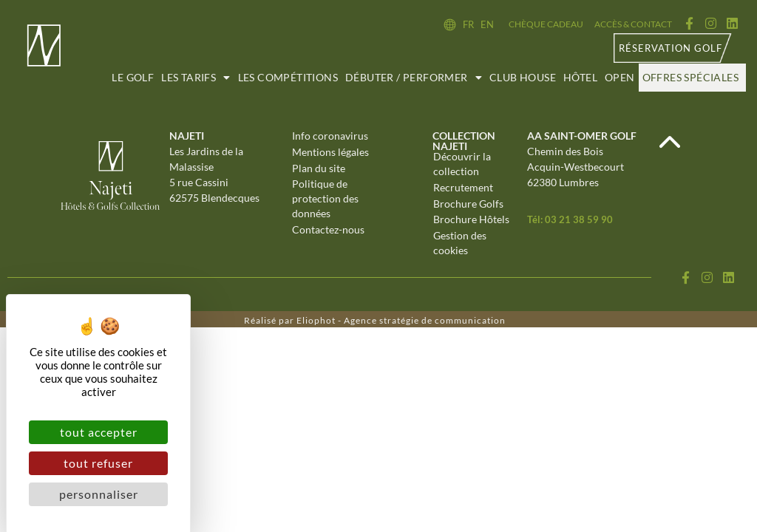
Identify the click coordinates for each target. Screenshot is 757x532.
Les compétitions (288, 77)
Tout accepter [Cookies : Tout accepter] (99, 432)
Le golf (133, 77)
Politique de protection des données (325, 200)
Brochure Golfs (468, 204)
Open (620, 77)
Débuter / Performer (414, 78)
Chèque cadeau (546, 24)
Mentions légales (330, 153)
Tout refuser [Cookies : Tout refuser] (98, 463)
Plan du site (319, 169)
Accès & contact (633, 24)
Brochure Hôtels (471, 221)
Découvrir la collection (462, 164)
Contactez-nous (328, 231)
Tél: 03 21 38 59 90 (570, 219)
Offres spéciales (690, 77)
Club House (523, 77)
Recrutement (463, 188)
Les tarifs (196, 78)
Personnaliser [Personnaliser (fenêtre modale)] (99, 494)
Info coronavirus (330, 136)
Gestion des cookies (460, 244)
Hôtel (580, 77)
